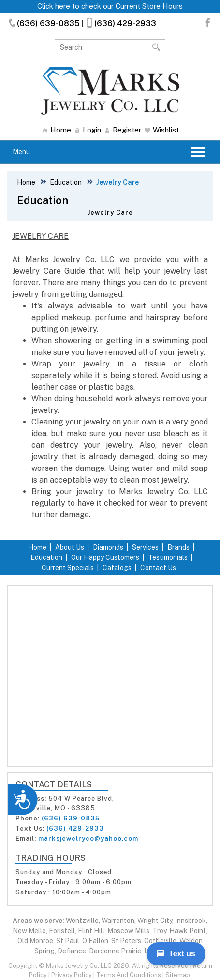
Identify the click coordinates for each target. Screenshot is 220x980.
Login (88, 130)
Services (145, 547)
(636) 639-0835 (44, 23)
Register (123, 130)
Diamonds (108, 547)
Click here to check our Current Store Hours (110, 6)
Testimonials (168, 557)
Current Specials (68, 568)
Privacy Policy (72, 975)
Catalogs (117, 568)
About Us (70, 547)
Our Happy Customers (105, 557)
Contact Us (158, 568)
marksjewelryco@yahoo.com (88, 839)
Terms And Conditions (129, 975)
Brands (178, 547)
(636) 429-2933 (120, 23)
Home (57, 130)
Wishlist (162, 130)
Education (66, 182)
